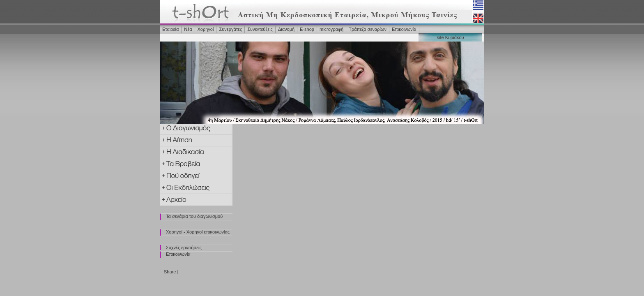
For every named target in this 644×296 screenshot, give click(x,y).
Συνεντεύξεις (260, 29)
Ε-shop (307, 29)
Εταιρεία (170, 29)
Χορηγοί (206, 29)
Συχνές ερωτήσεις (184, 247)
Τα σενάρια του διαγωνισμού (194, 216)
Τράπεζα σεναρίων (368, 29)
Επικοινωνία (404, 29)
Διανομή (286, 29)
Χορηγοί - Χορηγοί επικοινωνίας (198, 232)
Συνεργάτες (230, 29)
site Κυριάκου (450, 37)
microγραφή (331, 29)
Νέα (188, 29)
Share (170, 272)
